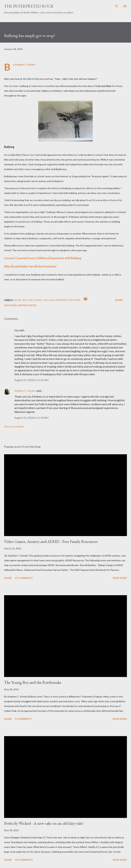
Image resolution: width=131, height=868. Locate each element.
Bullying (28, 300)
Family (39, 300)
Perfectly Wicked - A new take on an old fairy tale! (44, 823)
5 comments (23, 719)
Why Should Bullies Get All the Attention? (30, 266)
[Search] (117, 6)
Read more (120, 578)
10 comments (24, 860)
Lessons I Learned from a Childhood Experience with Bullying (43, 258)
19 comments (24, 578)
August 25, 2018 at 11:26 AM (31, 380)
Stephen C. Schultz (25, 391)
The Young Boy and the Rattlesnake (33, 682)
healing (49, 300)
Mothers (75, 300)
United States (27, 305)
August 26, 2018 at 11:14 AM (31, 418)
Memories (62, 300)
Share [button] (119, 300)
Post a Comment (14, 426)
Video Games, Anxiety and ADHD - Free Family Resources (51, 541)
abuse (17, 300)
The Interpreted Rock (29, 6)
